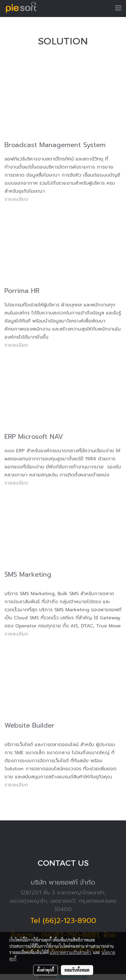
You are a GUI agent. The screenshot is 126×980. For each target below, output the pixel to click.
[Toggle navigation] (118, 8)
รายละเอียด (16, 345)
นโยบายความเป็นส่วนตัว (70, 952)
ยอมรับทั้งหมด (77, 970)
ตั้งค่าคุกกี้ (46, 970)
